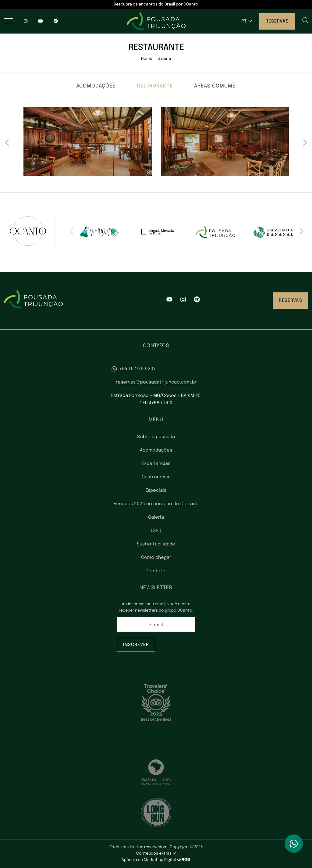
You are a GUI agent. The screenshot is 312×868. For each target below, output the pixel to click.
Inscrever (136, 645)
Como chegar (156, 558)
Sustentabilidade (156, 544)
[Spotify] (197, 301)
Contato (156, 571)
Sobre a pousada (156, 437)
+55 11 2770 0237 (133, 369)
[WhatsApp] (294, 844)
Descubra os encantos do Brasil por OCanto (156, 4)
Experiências (156, 464)
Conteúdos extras (156, 853)
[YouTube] (41, 21)
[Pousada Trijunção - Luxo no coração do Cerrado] (156, 21)
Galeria (164, 59)
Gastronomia (156, 477)
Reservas (277, 21)
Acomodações (96, 86)
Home (147, 59)
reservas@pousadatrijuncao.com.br (156, 382)
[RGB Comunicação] (184, 860)
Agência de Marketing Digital (149, 860)
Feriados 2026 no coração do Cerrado (156, 504)
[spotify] (56, 21)
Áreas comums (215, 86)
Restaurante (155, 86)
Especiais (156, 491)
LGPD (156, 531)
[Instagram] (26, 21)
